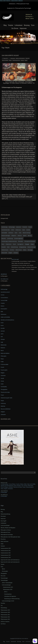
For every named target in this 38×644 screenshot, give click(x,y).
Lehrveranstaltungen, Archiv (8, 601)
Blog (5, 25)
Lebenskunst (19, 25)
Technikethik (4, 387)
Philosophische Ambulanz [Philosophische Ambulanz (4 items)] (30, 241)
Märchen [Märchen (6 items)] (30, 236)
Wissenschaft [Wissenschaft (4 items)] (4, 253)
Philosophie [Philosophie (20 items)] (20, 241)
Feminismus (4, 314)
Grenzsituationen (8, 594)
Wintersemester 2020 (5, 612)
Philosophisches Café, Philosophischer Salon (10, 537)
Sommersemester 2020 (6, 548)
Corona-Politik (4, 300)
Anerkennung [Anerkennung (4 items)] (4, 227)
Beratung (27, 25)
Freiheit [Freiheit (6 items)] (30, 227)
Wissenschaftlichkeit (6, 409)
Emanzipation (4, 309)
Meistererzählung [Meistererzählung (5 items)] (26, 233)
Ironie (2, 323)
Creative (3, 303)
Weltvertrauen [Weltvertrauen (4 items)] (19, 250)
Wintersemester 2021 (5, 615)
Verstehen (3, 603)
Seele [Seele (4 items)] (8, 247)
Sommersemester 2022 (6, 553)
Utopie (2, 401)
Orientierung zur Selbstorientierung (12, 599)
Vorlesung (22, 60)
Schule (2, 381)
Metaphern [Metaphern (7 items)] (14, 236)
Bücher (3, 569)
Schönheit (3, 376)
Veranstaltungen (4, 578)
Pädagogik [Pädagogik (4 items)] (27, 244)
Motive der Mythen (5, 60)
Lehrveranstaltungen (5, 525)
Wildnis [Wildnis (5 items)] (25, 250)
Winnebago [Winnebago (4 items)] (30, 250)
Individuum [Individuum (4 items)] (11, 233)
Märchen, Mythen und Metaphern (8, 528)
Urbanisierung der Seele (16, 60)
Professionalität (4, 364)
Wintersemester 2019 (5, 610)
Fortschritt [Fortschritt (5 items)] (25, 227)
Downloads (3, 516)
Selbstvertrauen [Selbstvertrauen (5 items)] (5, 250)
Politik (2, 362)
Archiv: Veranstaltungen (7, 583)
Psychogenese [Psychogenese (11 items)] (20, 244)
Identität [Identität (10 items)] (28, 230)
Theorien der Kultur (5, 392)
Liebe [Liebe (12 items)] (20, 233)
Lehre (2, 334)
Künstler (3, 328)
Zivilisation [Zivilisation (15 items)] (16, 253)
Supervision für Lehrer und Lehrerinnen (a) (10, 560)
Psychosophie (4, 370)
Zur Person (15, 28)
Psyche (2, 367)
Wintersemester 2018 (8, 589)
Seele (2, 384)
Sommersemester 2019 (8, 587)
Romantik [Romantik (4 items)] (4, 247)
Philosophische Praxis (5, 532)
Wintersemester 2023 (5, 619)
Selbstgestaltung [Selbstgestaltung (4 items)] (23, 247)
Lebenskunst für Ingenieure (10, 596)
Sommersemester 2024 (6, 557)
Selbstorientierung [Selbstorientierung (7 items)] (31, 247)
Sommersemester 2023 (6, 555)
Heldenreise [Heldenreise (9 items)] (18, 230)
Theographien (4, 389)
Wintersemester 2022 (5, 617)
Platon (2, 359)
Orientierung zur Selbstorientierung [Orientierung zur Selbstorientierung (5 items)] (9, 241)
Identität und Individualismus (20, 58)
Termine (11, 25)
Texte (33, 25)
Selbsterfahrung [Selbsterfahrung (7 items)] (14, 247)
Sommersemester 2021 (6, 551)
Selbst (2, 544)
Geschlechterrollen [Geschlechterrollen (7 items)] (6, 230)
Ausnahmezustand (5, 292)
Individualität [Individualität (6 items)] (4, 233)
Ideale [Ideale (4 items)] (24, 230)
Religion (10, 60)
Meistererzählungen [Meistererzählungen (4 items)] (6, 236)
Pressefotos (3, 539)
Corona (2, 295)
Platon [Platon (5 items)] (3, 244)
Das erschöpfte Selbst (10, 56)
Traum (2, 395)
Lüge (2, 342)
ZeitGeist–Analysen (5, 622)
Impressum (23, 28)
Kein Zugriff (3, 521)
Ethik (2, 312)
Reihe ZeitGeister (5, 541)
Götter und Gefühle (5, 317)
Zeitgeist (26, 60)
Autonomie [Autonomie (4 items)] (19, 227)
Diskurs (3, 306)
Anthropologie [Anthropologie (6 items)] (12, 227)
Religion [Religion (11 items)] (32, 244)
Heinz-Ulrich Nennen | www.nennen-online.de (11, 1)
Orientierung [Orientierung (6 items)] (10, 238)
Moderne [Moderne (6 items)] (20, 236)
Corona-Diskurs (4, 298)
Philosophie (4, 356)
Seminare (3, 546)
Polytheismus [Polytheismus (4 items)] (9, 244)
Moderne (3, 348)
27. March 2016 (5, 58)
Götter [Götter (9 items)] (13, 230)
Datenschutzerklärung (5, 514)
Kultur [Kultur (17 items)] (16, 233)
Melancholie (28, 58)
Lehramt (3, 331)
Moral (2, 350)
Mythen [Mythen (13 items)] (25, 236)
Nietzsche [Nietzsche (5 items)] (4, 238)
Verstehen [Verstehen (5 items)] (12, 250)
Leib (2, 337)
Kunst (2, 325)
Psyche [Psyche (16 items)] (14, 244)
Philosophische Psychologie (7, 535)
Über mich (3, 576)
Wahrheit (3, 406)
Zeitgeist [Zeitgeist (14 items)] (10, 253)
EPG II (6, 592)
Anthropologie (13, 58)
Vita (2, 606)
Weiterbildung (4, 608)
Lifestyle (3, 339)
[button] (35, 641)
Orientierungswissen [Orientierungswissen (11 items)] (19, 238)
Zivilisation (3, 414)
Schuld (2, 378)
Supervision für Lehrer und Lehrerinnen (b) (10, 562)
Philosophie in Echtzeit (6, 530)
